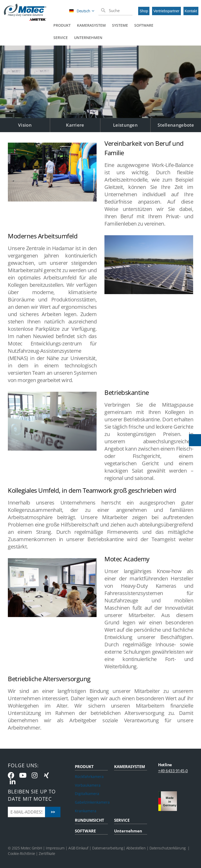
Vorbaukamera (88, 785)
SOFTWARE (85, 831)
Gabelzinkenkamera (91, 802)
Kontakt (191, 11)
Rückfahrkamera (89, 777)
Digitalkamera (87, 794)
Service (61, 38)
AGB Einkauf (79, 848)
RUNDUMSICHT (90, 820)
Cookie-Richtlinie (21, 853)
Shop (144, 11)
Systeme (120, 25)
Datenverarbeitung (108, 848)
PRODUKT (84, 766)
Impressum (55, 848)
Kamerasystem (91, 25)
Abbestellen (136, 848)
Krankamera (86, 811)
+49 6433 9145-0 (173, 771)
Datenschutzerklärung (168, 848)
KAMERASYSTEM (130, 766)
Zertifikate (47, 853)
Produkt (62, 25)
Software (144, 25)
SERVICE (122, 820)
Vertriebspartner (166, 11)
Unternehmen (88, 38)
